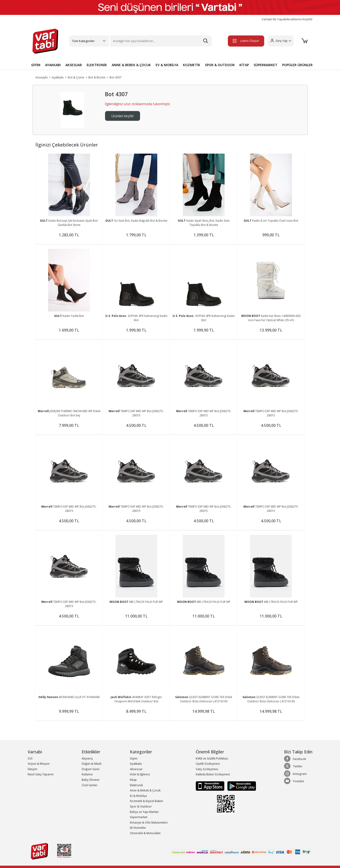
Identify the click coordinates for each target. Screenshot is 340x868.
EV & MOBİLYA (167, 65)
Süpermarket (139, 817)
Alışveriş (87, 758)
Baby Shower (91, 780)
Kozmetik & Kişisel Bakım (147, 801)
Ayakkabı (58, 77)
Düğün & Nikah (92, 764)
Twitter (293, 766)
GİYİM (36, 65)
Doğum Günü (91, 769)
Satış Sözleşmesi (207, 769)
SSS (30, 758)
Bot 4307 (116, 77)
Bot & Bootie (97, 77)
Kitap (133, 780)
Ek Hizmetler (138, 828)
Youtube (294, 781)
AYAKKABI (53, 65)
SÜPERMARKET (266, 65)
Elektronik (136, 785)
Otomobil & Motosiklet (145, 833)
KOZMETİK (192, 65)
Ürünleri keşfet (123, 116)
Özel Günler (90, 785)
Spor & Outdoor (141, 806)
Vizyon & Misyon (39, 764)
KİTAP (244, 65)
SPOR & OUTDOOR (220, 65)
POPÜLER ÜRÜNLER (297, 65)
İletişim (32, 769)
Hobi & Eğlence (140, 774)
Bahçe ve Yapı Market (144, 812)
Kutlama (87, 774)
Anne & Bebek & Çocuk (145, 790)
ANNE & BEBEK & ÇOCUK (131, 65)
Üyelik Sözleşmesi (208, 764)
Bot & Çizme (76, 77)
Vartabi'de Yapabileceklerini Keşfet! (287, 19)
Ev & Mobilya (138, 796)
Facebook (295, 759)
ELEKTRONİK (97, 65)
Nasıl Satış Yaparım (41, 774)
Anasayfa (42, 77)
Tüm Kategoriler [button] (83, 41)
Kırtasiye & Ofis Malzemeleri (149, 823)
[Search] (161, 41)
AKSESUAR (74, 65)
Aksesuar (136, 769)
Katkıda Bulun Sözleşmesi (213, 774)
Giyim (134, 758)
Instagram (295, 774)
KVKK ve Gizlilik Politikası (212, 758)
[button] (280, 41)
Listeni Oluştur (245, 41)
